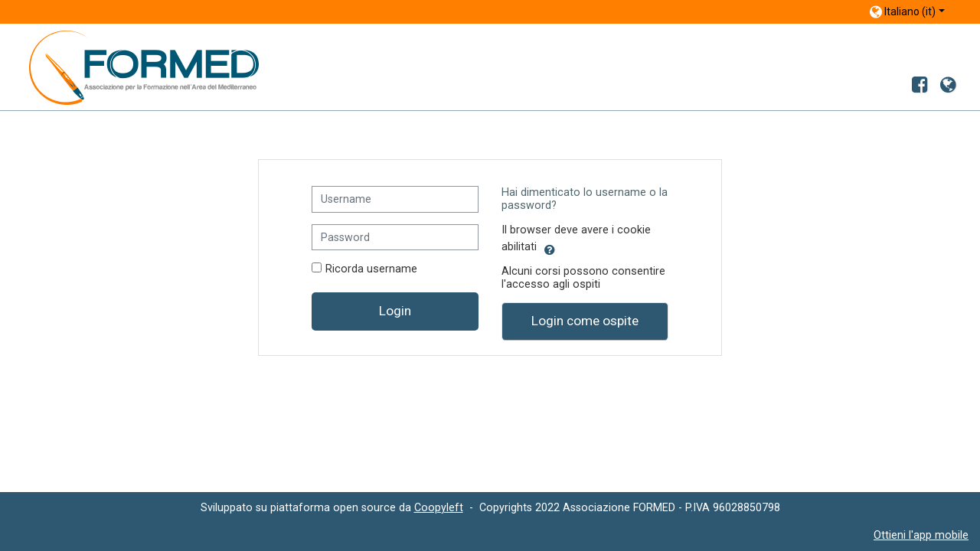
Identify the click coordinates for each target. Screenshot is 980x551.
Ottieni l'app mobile (921, 535)
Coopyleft (439, 507)
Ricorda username (371, 269)
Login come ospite (585, 321)
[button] (550, 248)
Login (395, 311)
